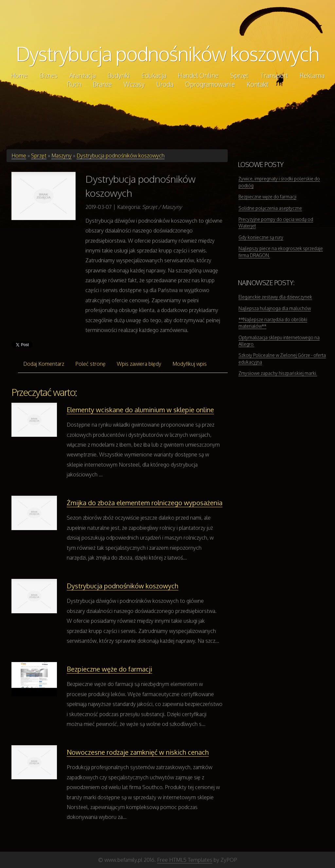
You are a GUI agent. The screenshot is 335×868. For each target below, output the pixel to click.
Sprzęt (39, 156)
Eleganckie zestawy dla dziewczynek (275, 297)
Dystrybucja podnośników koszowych (167, 53)
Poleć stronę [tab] (90, 364)
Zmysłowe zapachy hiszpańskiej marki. (278, 373)
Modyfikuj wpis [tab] (190, 364)
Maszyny (62, 156)
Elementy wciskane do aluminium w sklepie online (140, 410)
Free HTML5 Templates (185, 860)
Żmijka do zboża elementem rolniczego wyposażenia (145, 503)
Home (19, 156)
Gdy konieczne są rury (261, 237)
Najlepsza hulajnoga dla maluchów (275, 308)
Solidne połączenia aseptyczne (270, 208)
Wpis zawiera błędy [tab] (139, 364)
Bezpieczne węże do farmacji (109, 669)
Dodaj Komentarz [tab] (44, 364)
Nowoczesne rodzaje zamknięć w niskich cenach (138, 752)
